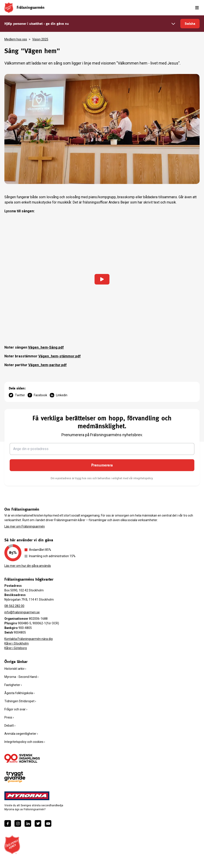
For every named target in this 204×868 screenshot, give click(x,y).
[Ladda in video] (102, 279)
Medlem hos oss (16, 39)
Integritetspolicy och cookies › (25, 742)
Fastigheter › (13, 685)
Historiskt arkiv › (15, 669)
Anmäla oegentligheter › (21, 734)
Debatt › (10, 726)
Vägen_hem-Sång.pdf (46, 347)
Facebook (37, 395)
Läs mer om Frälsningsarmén (25, 526)
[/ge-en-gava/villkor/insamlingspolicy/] (22, 758)
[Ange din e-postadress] (102, 449)
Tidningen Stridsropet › (20, 701)
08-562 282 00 (14, 606)
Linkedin (59, 395)
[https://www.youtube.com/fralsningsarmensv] (48, 823)
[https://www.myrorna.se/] (27, 796)
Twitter (17, 395)
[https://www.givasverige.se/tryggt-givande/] (15, 777)
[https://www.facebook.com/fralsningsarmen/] (8, 823)
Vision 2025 (40, 39)
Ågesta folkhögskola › (19, 693)
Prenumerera (102, 465)
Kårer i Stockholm (17, 643)
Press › (9, 717)
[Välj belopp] (173, 24)
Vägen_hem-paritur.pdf (47, 365)
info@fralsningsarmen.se (22, 612)
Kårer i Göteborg (16, 648)
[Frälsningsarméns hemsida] (9, 8)
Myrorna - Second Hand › (21, 677)
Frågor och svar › (16, 709)
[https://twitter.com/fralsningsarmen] (38, 823)
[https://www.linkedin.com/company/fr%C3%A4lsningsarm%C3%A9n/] (28, 823)
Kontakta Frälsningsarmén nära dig (29, 639)
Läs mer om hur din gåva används (28, 566)
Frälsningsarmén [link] (31, 7)
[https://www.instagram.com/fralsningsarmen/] (18, 823)
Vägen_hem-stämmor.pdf (60, 356)
